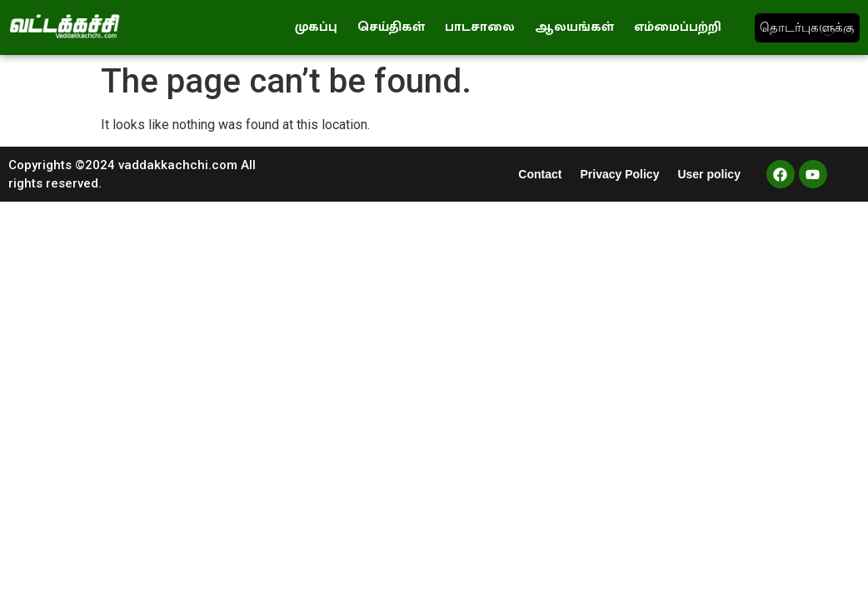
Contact (540, 174)
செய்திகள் (391, 27)
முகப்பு (316, 27)
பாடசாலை (480, 27)
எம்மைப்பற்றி (678, 27)
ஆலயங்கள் (574, 27)
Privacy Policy (619, 174)
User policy (708, 174)
